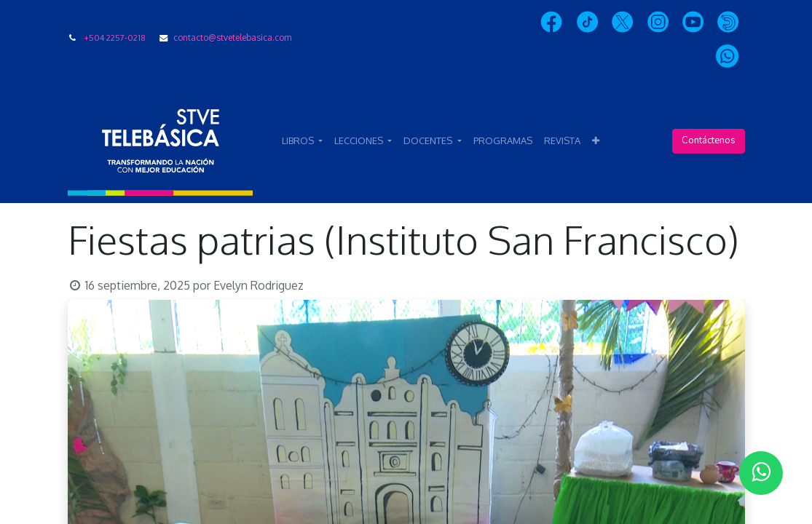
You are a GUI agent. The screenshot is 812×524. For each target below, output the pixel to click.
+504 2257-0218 (115, 37)
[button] (596, 141)
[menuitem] (503, 141)
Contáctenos (709, 140)
